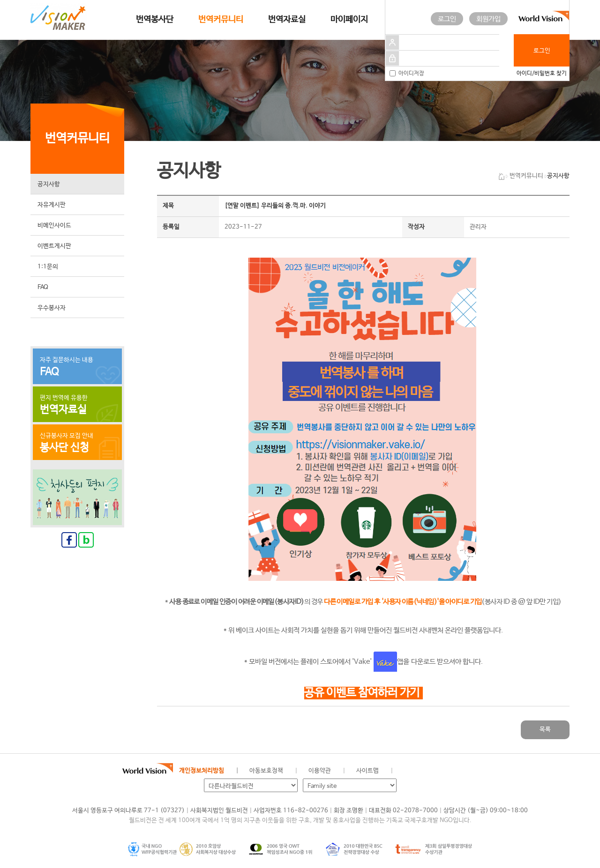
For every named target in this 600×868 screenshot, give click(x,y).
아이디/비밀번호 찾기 (542, 74)
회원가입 (488, 19)
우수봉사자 (52, 308)
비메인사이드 (54, 226)
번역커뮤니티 (221, 20)
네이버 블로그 (439, 771)
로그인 (447, 19)
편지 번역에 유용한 (77, 405)
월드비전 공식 (407, 771)
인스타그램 (454, 771)
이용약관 (320, 771)
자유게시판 (52, 205)
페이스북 (423, 771)
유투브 (470, 771)
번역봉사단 (155, 20)
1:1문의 (48, 267)
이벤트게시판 (54, 246)
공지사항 (49, 184)
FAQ (43, 287)
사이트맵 (367, 771)
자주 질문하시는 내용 (77, 367)
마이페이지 (349, 20)
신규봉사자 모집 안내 (77, 443)
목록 (545, 730)
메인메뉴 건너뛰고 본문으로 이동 (0, 0)
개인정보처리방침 (202, 771)
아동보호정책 (266, 771)
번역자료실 (287, 20)
